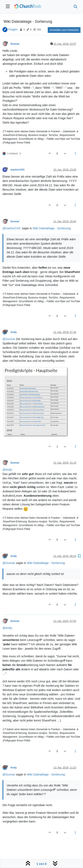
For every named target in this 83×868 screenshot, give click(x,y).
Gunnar (15, 44)
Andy (14, 332)
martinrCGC (18, 170)
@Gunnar (9, 339)
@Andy (7, 470)
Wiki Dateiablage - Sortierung (52, 228)
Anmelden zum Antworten (64, 30)
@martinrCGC (12, 228)
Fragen (13, 29)
